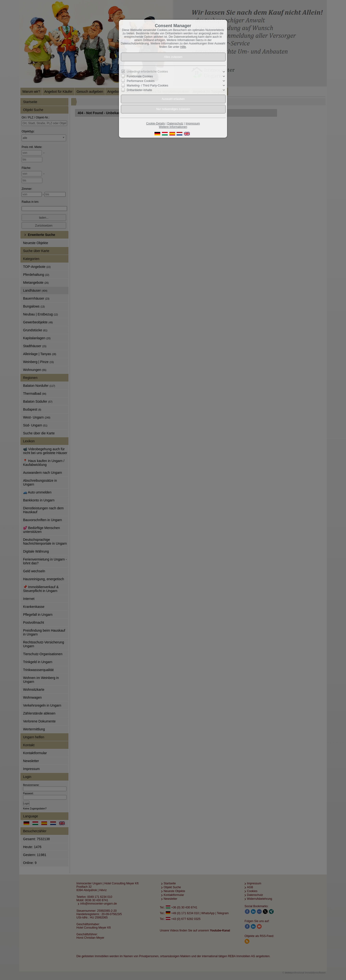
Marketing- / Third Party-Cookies (148, 86)
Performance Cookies (141, 81)
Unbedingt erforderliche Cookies (147, 72)
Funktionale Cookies (140, 76)
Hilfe (183, 47)
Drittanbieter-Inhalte (139, 90)
